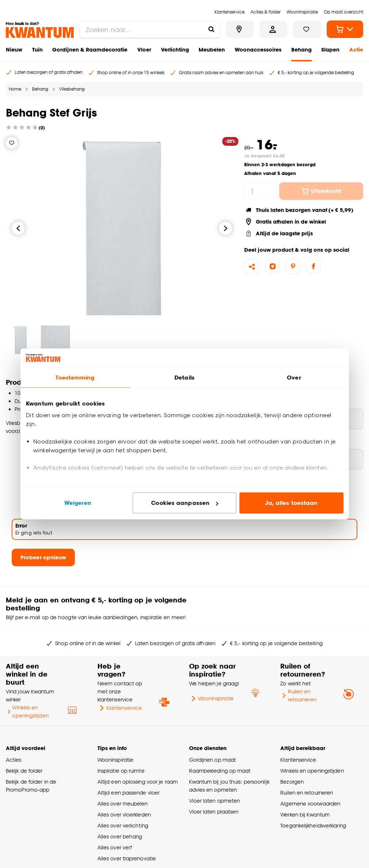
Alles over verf (115, 847)
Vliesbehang (72, 89)
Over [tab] (294, 378)
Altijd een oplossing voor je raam (138, 782)
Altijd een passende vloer (128, 793)
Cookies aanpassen (185, 503)
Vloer (144, 50)
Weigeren (78, 503)
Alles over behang (120, 836)
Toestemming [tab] (75, 378)
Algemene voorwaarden (310, 804)
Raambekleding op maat (220, 771)
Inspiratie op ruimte (121, 771)
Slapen (330, 50)
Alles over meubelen (123, 804)
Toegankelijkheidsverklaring (313, 825)
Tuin (37, 50)
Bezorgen (292, 782)
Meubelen (212, 50)
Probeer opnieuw (43, 557)
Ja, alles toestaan (291, 503)
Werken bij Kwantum (305, 814)
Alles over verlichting (123, 825)
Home (15, 89)
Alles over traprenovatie (127, 858)
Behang (301, 50)
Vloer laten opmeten (215, 801)
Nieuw (14, 50)
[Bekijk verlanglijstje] (307, 29)
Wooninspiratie (211, 698)
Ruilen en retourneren (298, 695)
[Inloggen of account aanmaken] (273, 29)
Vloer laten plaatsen (214, 812)
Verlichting (175, 50)
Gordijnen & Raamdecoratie (90, 50)
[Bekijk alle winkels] (240, 29)
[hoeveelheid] (259, 191)
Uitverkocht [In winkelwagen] (321, 191)
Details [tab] (184, 378)
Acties (14, 760)
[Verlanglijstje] (12, 143)
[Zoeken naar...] (211, 29)
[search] (150, 29)
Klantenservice (120, 708)
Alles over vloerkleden (124, 814)
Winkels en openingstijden (27, 711)
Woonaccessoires (258, 50)
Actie (356, 50)
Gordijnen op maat (213, 760)
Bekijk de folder (24, 771)
